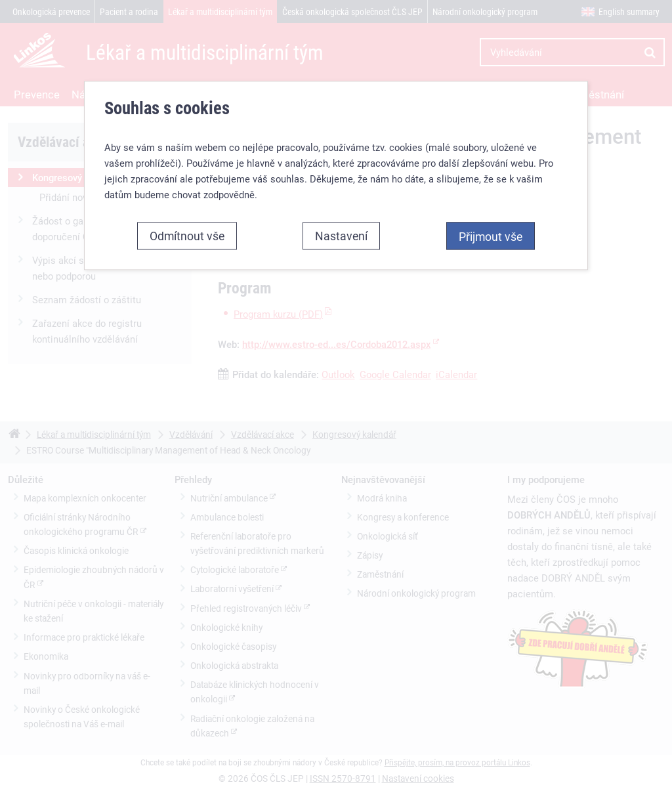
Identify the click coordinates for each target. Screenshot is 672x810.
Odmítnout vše (187, 236)
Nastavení (341, 236)
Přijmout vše (491, 236)
